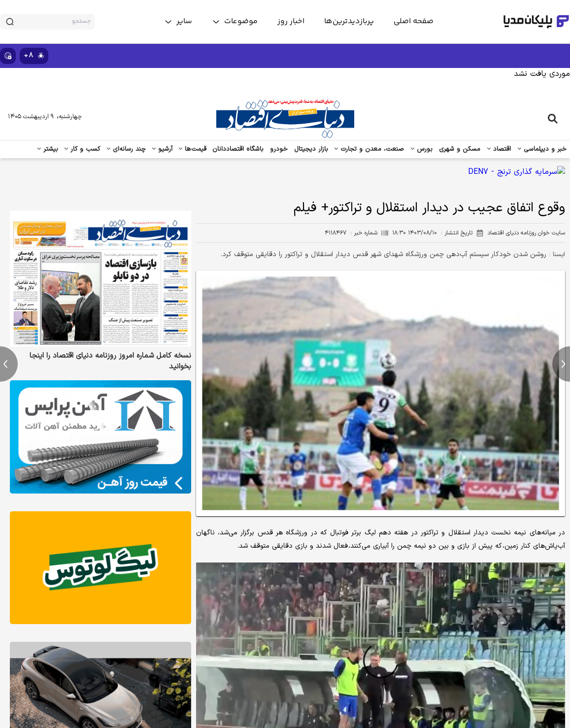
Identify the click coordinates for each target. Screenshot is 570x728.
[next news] (561, 364)
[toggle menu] (235, 22)
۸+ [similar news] (34, 55)
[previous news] (9, 364)
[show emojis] (8, 56)
